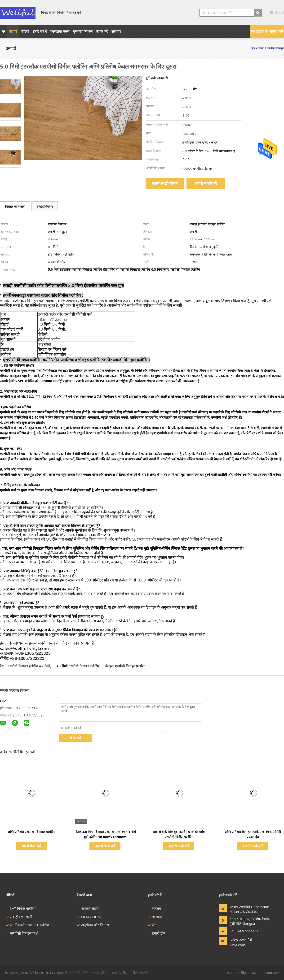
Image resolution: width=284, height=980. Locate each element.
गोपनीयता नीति (236, 973)
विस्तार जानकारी (15, 206)
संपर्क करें (75, 738)
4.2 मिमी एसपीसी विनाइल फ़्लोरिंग (78, 666)
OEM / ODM (89, 917)
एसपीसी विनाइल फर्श (22, 933)
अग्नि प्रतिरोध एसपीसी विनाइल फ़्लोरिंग (31, 832)
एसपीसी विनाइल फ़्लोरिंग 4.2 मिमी (29, 666)
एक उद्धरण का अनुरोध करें (267, 31)
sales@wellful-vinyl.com (241, 942)
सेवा (153, 925)
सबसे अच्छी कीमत (165, 183)
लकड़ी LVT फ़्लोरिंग (21, 917)
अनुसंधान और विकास (93, 925)
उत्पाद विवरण (45, 206)
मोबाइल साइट (271, 973)
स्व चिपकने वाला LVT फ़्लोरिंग (27, 925)
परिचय (154, 908)
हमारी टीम (157, 933)
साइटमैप (254, 973)
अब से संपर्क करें (206, 183)
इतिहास (155, 917)
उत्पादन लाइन (88, 908)
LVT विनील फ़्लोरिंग (21, 908)
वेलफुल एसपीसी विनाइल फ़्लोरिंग (125, 666)
